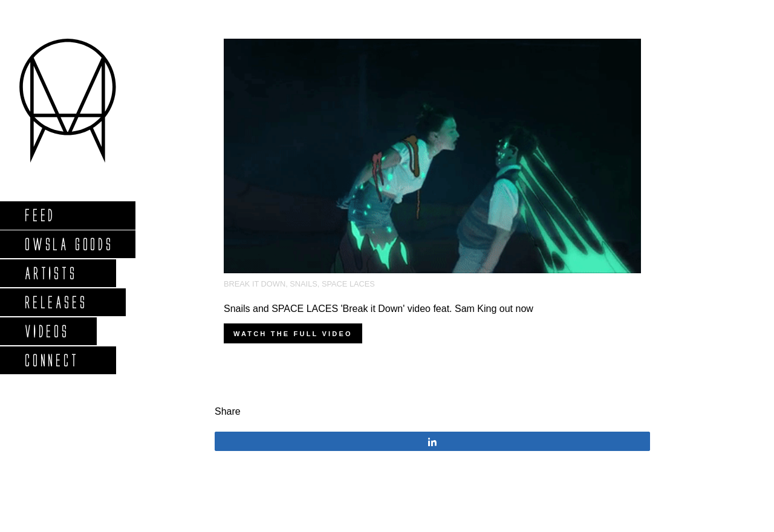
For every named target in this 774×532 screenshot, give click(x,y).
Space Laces (348, 284)
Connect (51, 360)
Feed (40, 215)
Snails (304, 284)
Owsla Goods (69, 244)
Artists (50, 273)
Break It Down (255, 284)
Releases (55, 302)
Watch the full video (293, 334)
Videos (47, 331)
